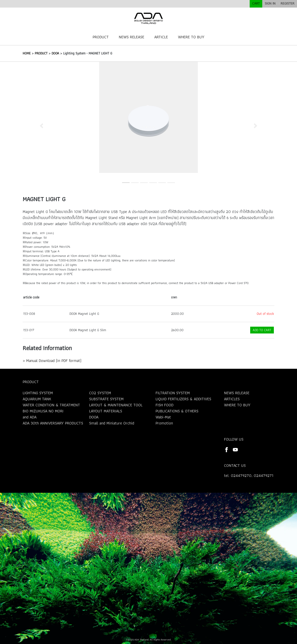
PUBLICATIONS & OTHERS (177, 411)
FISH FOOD (164, 405)
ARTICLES (232, 399)
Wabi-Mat (163, 417)
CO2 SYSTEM (100, 393)
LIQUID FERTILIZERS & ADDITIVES (183, 399)
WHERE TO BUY (191, 37)
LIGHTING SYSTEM (38, 393)
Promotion (164, 423)
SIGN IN (270, 3)
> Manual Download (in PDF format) (52, 361)
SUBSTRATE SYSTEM (106, 399)
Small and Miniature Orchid (112, 423)
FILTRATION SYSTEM (173, 393)
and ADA (30, 417)
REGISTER (288, 3)
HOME (27, 53)
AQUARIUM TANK (37, 399)
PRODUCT (101, 37)
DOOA (55, 53)
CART (256, 3)
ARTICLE (161, 37)
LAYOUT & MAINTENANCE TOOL (116, 405)
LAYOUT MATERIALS (106, 411)
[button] (42, 126)
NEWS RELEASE (132, 37)
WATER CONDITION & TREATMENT (51, 405)
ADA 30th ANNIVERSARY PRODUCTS (53, 423)
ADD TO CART (262, 330)
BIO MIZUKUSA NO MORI (43, 411)
